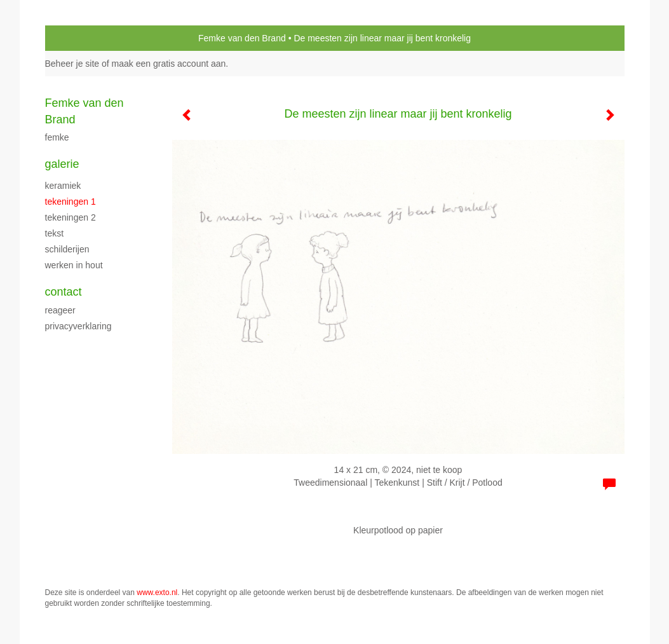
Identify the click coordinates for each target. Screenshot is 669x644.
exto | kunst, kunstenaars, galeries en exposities (81, 38)
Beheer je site (72, 64)
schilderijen (67, 249)
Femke (57, 137)
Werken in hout (74, 265)
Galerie (62, 164)
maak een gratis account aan (169, 64)
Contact (64, 292)
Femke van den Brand (242, 38)
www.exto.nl (157, 593)
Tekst (55, 233)
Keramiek (63, 186)
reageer (60, 310)
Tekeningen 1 (71, 202)
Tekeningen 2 (71, 217)
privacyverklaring (78, 326)
